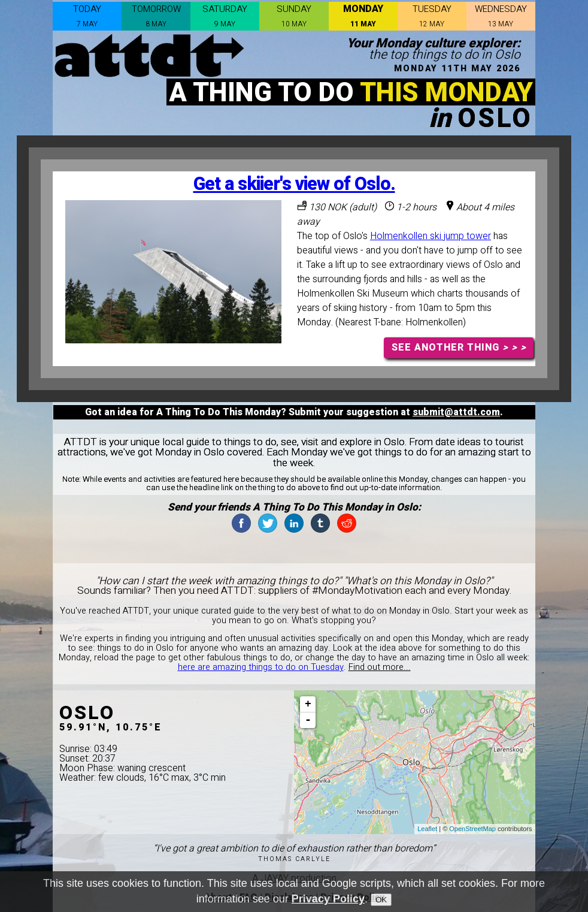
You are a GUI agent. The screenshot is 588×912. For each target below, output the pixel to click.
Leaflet (427, 829)
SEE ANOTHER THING (459, 348)
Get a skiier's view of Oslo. (294, 184)
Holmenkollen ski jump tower (431, 236)
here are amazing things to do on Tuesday (261, 667)
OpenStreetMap (472, 829)
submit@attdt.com (456, 412)
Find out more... (380, 667)
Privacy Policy (328, 901)
